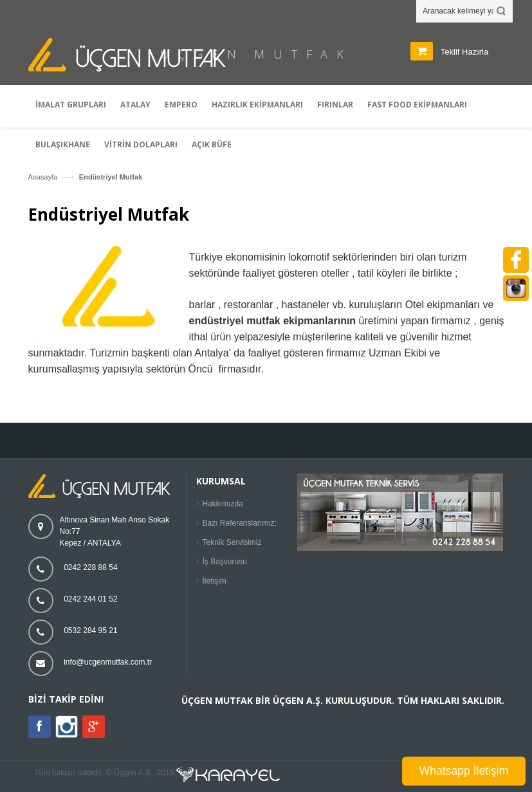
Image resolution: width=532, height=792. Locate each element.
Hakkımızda (223, 504)
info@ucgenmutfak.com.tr (108, 662)
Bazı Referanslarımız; (240, 523)
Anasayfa (43, 177)
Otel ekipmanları (443, 305)
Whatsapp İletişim (464, 771)
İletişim (215, 581)
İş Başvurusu (225, 562)
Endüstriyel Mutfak (111, 177)
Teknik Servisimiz (232, 542)
